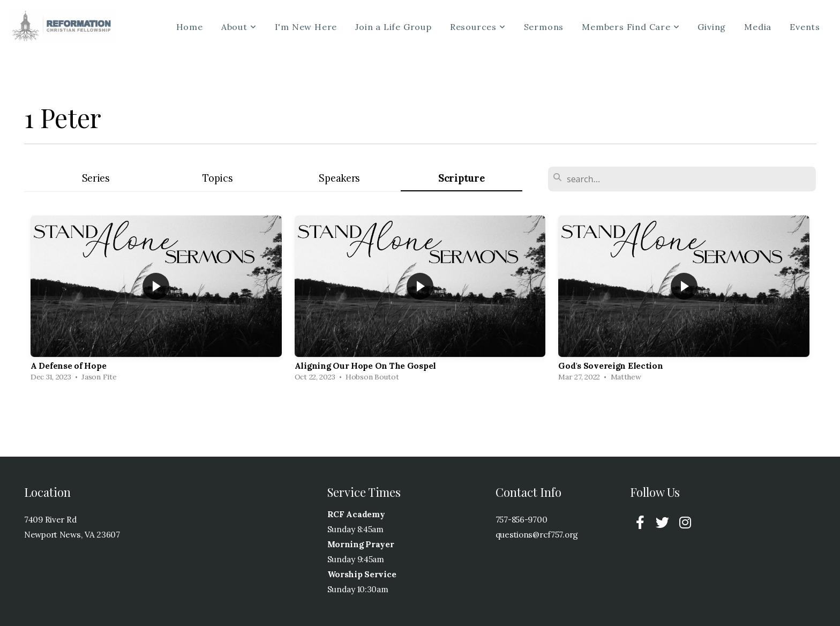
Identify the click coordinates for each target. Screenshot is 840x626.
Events (805, 27)
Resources (478, 27)
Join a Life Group (393, 27)
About (239, 27)
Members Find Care (631, 27)
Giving (712, 27)
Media (758, 27)
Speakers (339, 178)
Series (96, 178)
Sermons (544, 27)
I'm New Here (306, 27)
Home (190, 27)
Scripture (461, 178)
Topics (217, 178)
